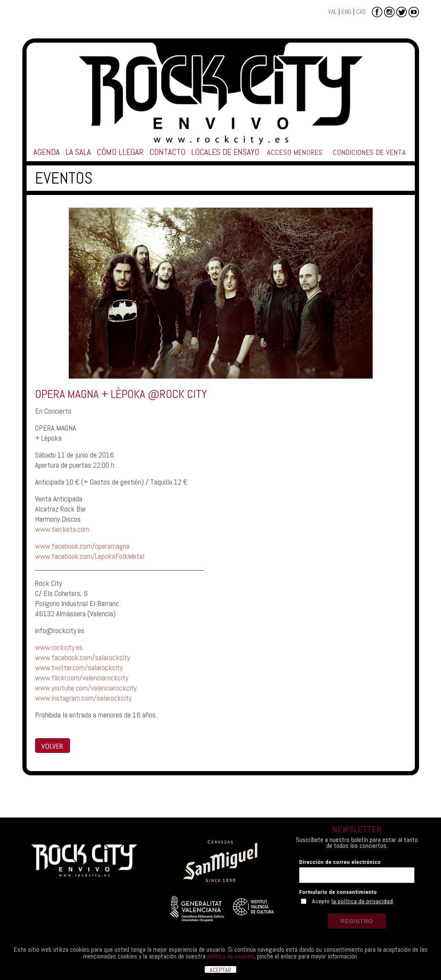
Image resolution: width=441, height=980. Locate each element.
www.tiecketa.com (62, 529)
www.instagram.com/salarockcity (83, 698)
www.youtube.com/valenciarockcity (86, 688)
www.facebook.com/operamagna (82, 546)
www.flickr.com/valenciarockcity (82, 678)
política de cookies (231, 956)
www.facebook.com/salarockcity (83, 657)
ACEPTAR (220, 969)
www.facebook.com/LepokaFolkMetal (90, 556)
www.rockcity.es (59, 647)
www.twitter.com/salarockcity (79, 667)
